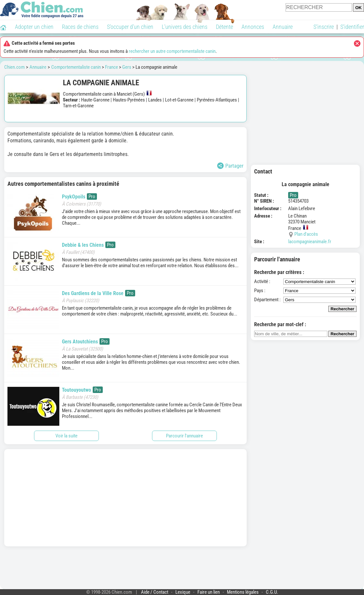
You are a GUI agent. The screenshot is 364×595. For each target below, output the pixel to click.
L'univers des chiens (185, 27)
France (112, 67)
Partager (230, 166)
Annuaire (283, 27)
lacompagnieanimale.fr (310, 242)
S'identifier (352, 27)
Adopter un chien (34, 27)
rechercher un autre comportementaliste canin (172, 51)
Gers (127, 67)
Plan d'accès (306, 234)
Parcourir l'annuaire (184, 436)
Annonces (253, 27)
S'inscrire (324, 27)
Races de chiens (80, 27)
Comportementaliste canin (76, 67)
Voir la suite (66, 436)
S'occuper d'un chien (130, 27)
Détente (224, 27)
